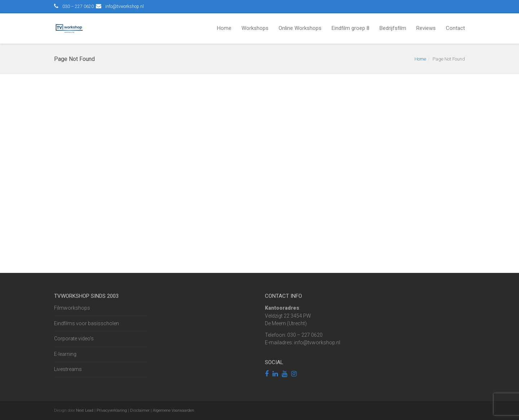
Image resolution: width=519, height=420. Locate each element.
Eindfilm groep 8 (351, 28)
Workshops (255, 28)
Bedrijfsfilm (393, 28)
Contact (455, 28)
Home (224, 28)
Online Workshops (300, 28)
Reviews (426, 28)
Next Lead (85, 410)
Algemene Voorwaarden (174, 410)
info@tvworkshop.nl (125, 6)
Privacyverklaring (112, 410)
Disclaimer (140, 410)
